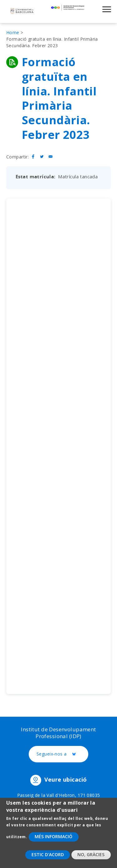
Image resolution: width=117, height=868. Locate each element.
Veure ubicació (66, 779)
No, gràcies (91, 854)
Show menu (107, 9)
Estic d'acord (48, 854)
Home (13, 32)
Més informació (54, 836)
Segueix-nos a (62, 754)
